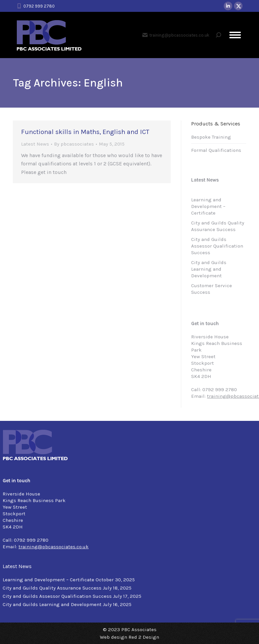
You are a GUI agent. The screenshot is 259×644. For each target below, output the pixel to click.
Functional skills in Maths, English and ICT (85, 132)
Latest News (35, 144)
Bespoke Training (211, 137)
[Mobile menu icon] (235, 35)
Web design (114, 637)
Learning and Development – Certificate (208, 206)
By (74, 144)
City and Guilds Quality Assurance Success (218, 226)
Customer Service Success (212, 289)
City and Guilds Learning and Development (209, 269)
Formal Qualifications (216, 150)
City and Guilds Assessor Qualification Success (217, 246)
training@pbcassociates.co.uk (176, 35)
